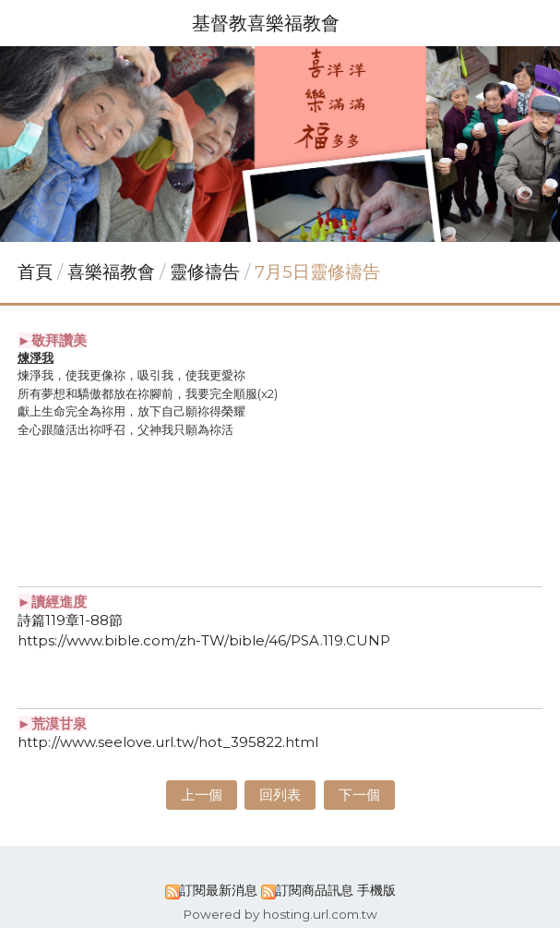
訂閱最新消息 (219, 890)
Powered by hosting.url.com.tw (280, 914)
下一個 (359, 795)
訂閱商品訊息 (315, 890)
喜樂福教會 (113, 272)
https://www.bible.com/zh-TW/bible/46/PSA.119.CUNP (204, 640)
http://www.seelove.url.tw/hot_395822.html (168, 742)
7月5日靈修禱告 (317, 272)
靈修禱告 (205, 272)
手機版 (376, 890)
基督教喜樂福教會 (266, 23)
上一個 (202, 795)
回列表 (280, 795)
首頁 (35, 272)
